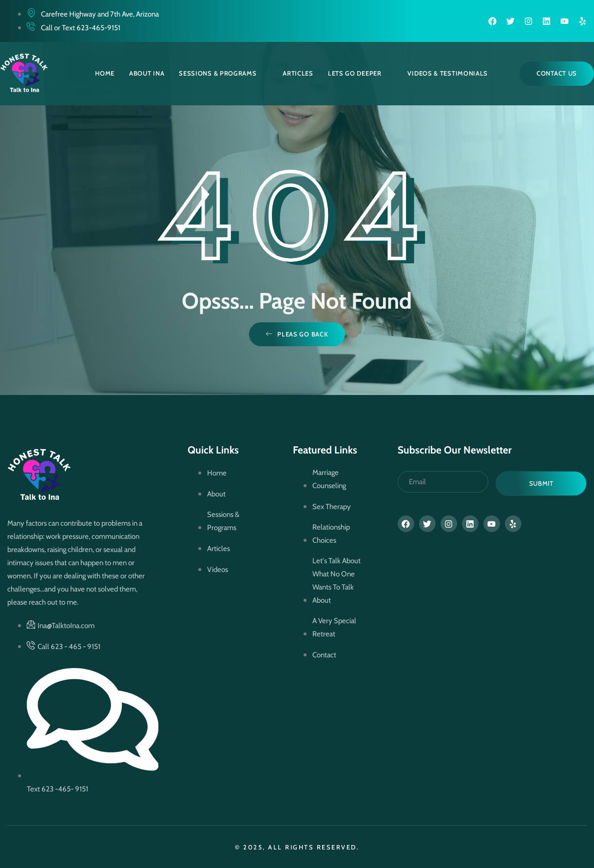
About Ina (147, 73)
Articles (298, 73)
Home (105, 73)
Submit (541, 483)
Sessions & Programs (222, 73)
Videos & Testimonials (448, 73)
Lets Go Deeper (359, 73)
